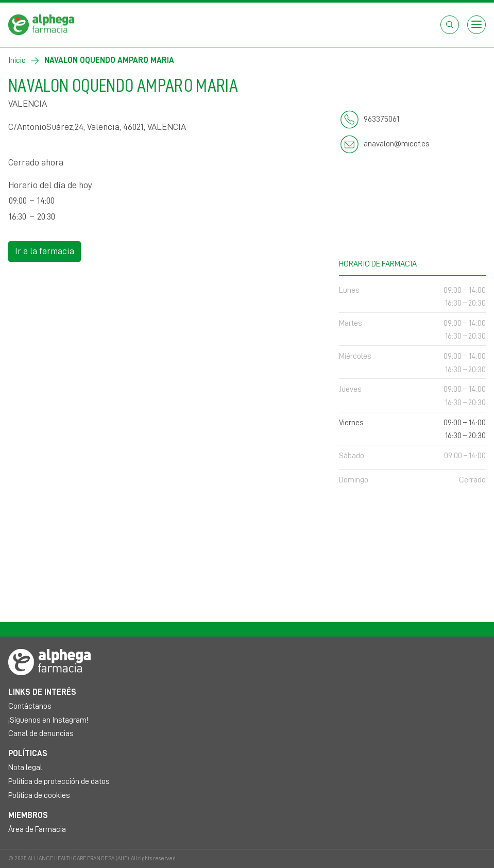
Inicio (17, 60)
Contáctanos (30, 706)
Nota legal (25, 767)
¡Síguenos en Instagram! (48, 720)
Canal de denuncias (41, 733)
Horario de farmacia (412, 262)
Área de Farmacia (37, 829)
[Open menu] (476, 25)
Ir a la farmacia (45, 251)
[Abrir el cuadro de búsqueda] (450, 25)
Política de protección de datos (59, 781)
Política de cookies (39, 795)
